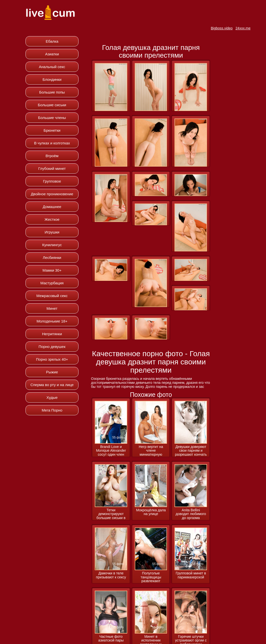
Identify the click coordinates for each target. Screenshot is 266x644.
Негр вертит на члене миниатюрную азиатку (151, 451)
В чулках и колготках (52, 143)
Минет (52, 308)
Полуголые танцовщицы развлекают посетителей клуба (151, 577)
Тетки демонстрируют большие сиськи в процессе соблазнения (111, 514)
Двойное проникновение (52, 194)
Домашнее (52, 207)
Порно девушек (52, 347)
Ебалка (52, 41)
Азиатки (52, 54)
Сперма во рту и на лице (52, 385)
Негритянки (52, 334)
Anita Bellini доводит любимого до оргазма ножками (191, 514)
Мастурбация (52, 283)
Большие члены (52, 118)
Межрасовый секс (52, 296)
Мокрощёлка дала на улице (151, 512)
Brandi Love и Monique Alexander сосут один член (111, 451)
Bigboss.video (222, 28)
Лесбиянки (52, 258)
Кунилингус (52, 245)
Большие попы (52, 92)
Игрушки (52, 232)
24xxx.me (243, 28)
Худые (52, 397)
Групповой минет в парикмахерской (191, 575)
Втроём (52, 156)
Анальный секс (52, 67)
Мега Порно (52, 410)
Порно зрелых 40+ (52, 359)
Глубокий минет (52, 168)
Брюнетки (52, 130)
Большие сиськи (52, 105)
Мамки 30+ (52, 270)
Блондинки (52, 79)
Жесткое (52, 219)
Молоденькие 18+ (52, 321)
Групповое (52, 181)
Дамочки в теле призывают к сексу (111, 575)
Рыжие (52, 372)
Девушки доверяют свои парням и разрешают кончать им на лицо (191, 451)
